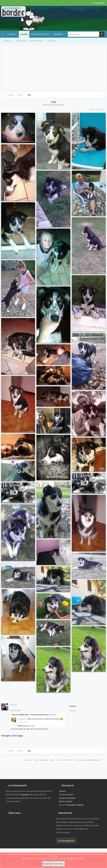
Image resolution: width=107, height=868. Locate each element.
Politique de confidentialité (88, 760)
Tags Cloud (51, 41)
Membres (58, 34)
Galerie (24, 34)
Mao (27, 715)
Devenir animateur (67, 798)
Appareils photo (37, 41)
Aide (53, 760)
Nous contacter (41, 760)
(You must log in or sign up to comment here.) (29, 729)
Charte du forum (65, 760)
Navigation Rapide (75, 805)
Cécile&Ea (22, 719)
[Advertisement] (53, 68)
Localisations (22, 41)
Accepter (46, 864)
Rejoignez (25, 794)
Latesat (15, 715)
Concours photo (40, 34)
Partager (73, 711)
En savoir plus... (58, 864)
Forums (11, 34)
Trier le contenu (98, 109)
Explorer (9, 41)
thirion (14, 705)
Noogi (21, 715)
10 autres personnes (40, 715)
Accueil (28, 760)
